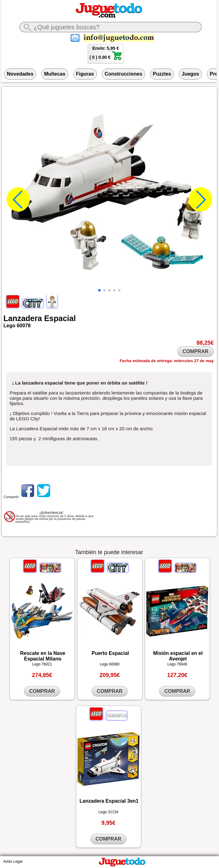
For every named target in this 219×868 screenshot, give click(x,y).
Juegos (190, 74)
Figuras (85, 74)
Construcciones (124, 74)
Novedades (20, 74)
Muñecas (55, 74)
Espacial (60, 318)
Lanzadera (23, 318)
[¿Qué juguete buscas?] (111, 27)
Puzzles (162, 74)
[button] (99, 290)
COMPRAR (195, 351)
